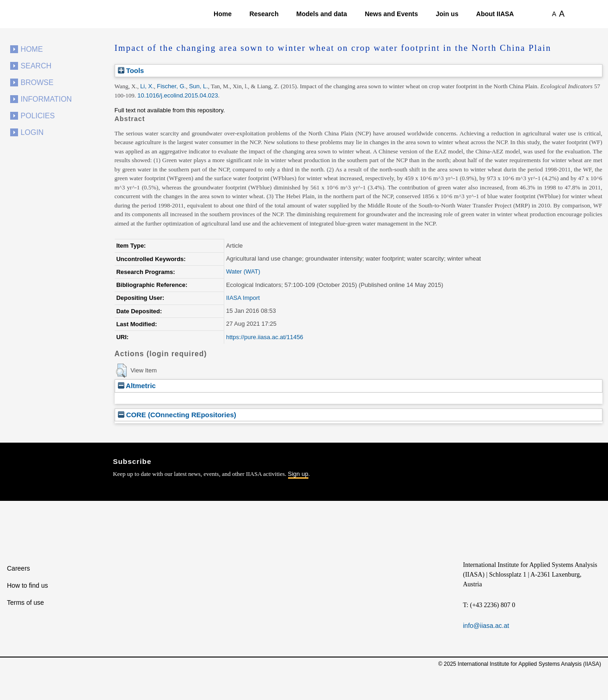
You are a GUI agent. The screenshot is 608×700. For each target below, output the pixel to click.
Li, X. (147, 86)
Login (32, 132)
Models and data (322, 14)
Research (264, 14)
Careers (18, 568)
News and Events (391, 14)
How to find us (28, 585)
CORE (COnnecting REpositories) (177, 415)
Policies (38, 116)
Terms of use (25, 603)
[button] (121, 371)
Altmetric (137, 386)
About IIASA (495, 14)
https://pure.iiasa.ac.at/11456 (265, 337)
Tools (131, 70)
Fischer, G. (171, 86)
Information (46, 99)
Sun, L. (199, 86)
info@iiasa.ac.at (486, 626)
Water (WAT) (243, 271)
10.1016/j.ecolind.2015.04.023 (178, 95)
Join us (447, 14)
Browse (37, 82)
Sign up (298, 474)
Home (223, 14)
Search (36, 66)
